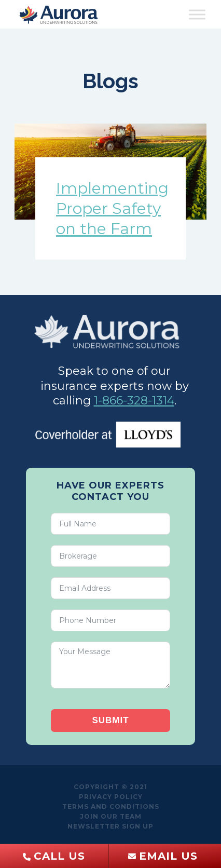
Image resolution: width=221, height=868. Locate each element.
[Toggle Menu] (197, 14)
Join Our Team (111, 816)
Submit (110, 720)
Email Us (168, 856)
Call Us (59, 856)
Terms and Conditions (111, 806)
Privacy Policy (111, 797)
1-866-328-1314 (134, 401)
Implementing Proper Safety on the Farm (112, 208)
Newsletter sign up (111, 826)
